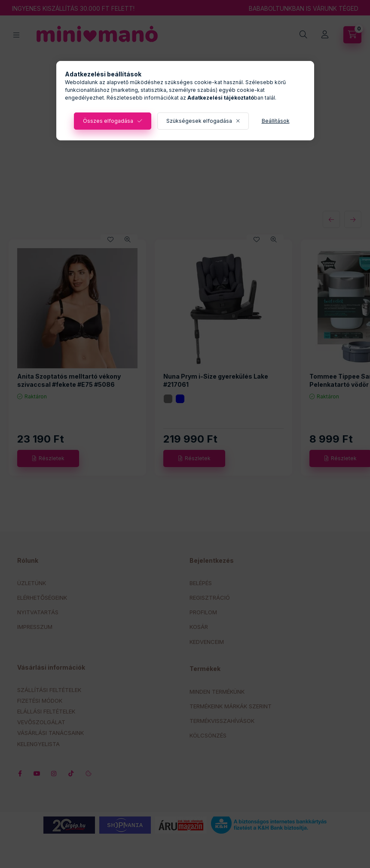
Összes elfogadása (108, 121)
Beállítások (276, 121)
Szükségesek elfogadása (199, 121)
